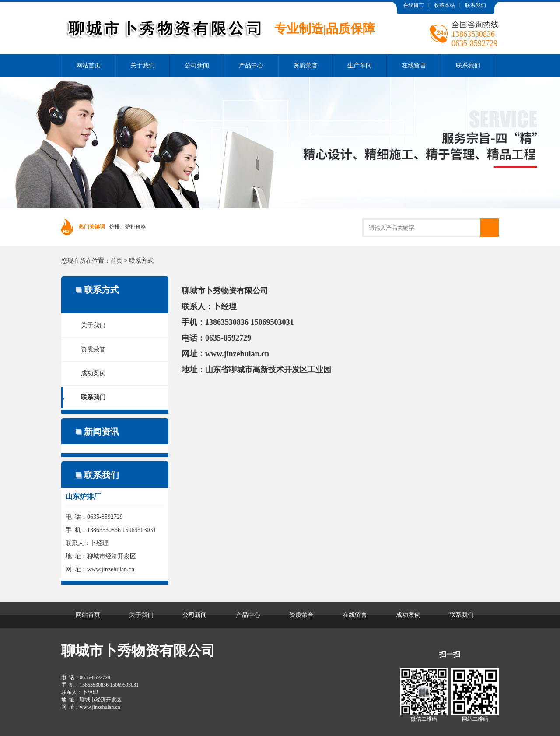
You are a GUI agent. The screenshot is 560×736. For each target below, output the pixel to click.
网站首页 (88, 65)
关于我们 (143, 65)
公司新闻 (197, 65)
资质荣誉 (305, 65)
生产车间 (360, 65)
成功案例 (93, 373)
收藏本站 (444, 5)
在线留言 (413, 5)
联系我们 (476, 5)
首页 (116, 261)
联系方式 (141, 261)
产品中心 (251, 65)
